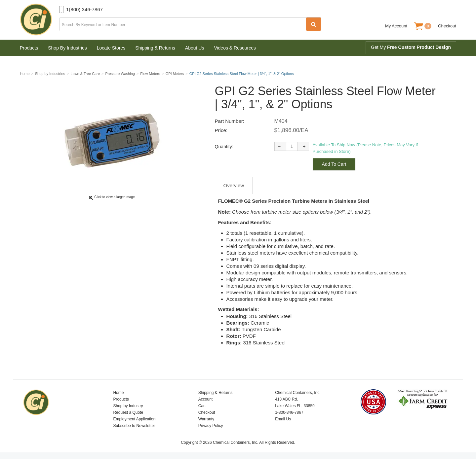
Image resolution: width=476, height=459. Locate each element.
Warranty (206, 419)
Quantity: (224, 147)
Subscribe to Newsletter (134, 426)
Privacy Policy (211, 426)
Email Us (283, 419)
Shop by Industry (128, 406)
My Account (396, 26)
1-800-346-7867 (289, 412)
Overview (234, 185)
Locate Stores (111, 48)
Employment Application (134, 419)
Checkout (447, 26)
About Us (195, 48)
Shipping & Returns (155, 48)
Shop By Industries (67, 48)
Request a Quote (128, 412)
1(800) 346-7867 (84, 9)
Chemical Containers (40, 20)
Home (118, 393)
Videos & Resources (235, 48)
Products (29, 48)
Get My (411, 47)
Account (205, 399)
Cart (202, 406)
